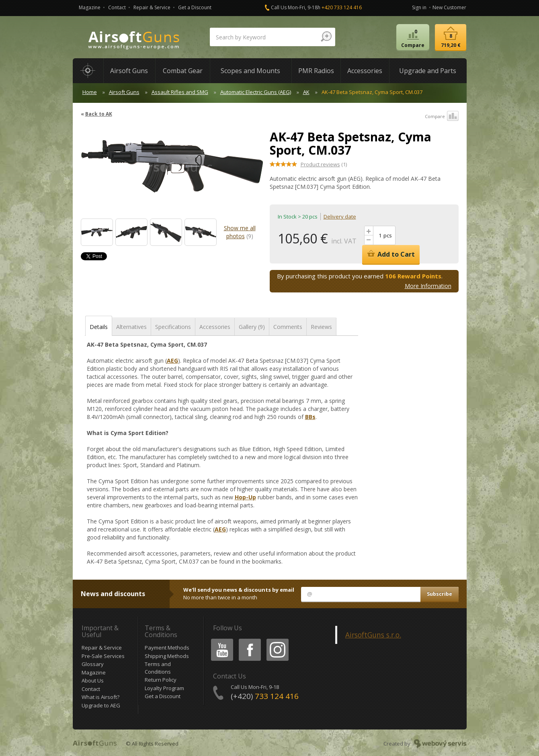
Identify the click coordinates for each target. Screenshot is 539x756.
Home (90, 92)
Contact (117, 7)
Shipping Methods (167, 656)
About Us (93, 680)
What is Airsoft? (100, 697)
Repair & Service (152, 7)
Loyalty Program (164, 688)
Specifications (173, 327)
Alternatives (131, 327)
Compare (442, 116)
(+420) (265, 696)
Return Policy (161, 680)
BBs (310, 417)
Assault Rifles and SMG (180, 92)
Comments (288, 327)
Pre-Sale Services (103, 656)
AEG (172, 361)
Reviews (321, 327)
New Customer (449, 7)
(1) (324, 164)
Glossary (93, 664)
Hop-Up (245, 497)
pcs (388, 235)
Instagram (277, 640)
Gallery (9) (252, 327)
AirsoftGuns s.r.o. (373, 635)
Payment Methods (167, 648)
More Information (428, 286)
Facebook (249, 640)
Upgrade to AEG (101, 705)
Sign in (419, 7)
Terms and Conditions (158, 668)
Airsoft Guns (124, 92)
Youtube (220, 640)
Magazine (90, 7)
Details (99, 327)
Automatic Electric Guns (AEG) (256, 92)
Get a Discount (195, 7)
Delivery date (340, 217)
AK (306, 92)
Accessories (215, 327)
